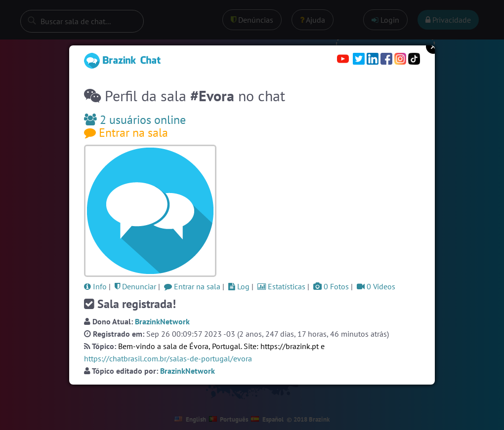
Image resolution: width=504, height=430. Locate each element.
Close (433, 46)
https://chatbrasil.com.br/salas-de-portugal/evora (168, 358)
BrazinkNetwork (162, 321)
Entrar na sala (126, 133)
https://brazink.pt (290, 346)
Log (239, 286)
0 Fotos (331, 286)
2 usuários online (135, 120)
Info (95, 286)
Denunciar (135, 286)
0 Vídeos (376, 286)
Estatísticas (281, 286)
